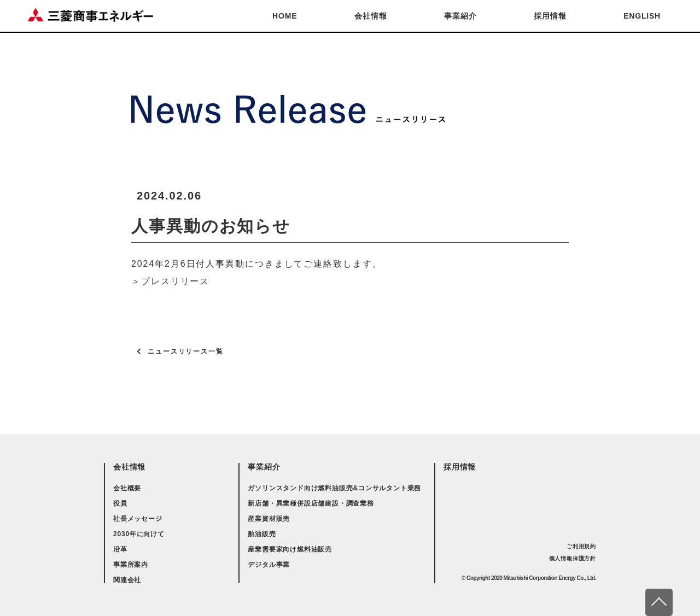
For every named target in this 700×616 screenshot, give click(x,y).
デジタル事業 (269, 565)
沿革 (120, 549)
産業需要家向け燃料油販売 (290, 549)
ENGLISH (642, 16)
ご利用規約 (581, 546)
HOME (285, 16)
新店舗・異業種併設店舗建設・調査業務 (311, 503)
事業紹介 (460, 16)
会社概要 (127, 488)
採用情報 (550, 16)
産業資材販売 (269, 519)
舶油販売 (262, 534)
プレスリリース (175, 281)
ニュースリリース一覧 (186, 351)
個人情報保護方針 (573, 558)
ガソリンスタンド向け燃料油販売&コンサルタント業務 (334, 488)
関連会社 (127, 580)
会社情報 (371, 16)
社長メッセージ (138, 519)
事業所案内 (131, 565)
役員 (120, 503)
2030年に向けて (139, 534)
